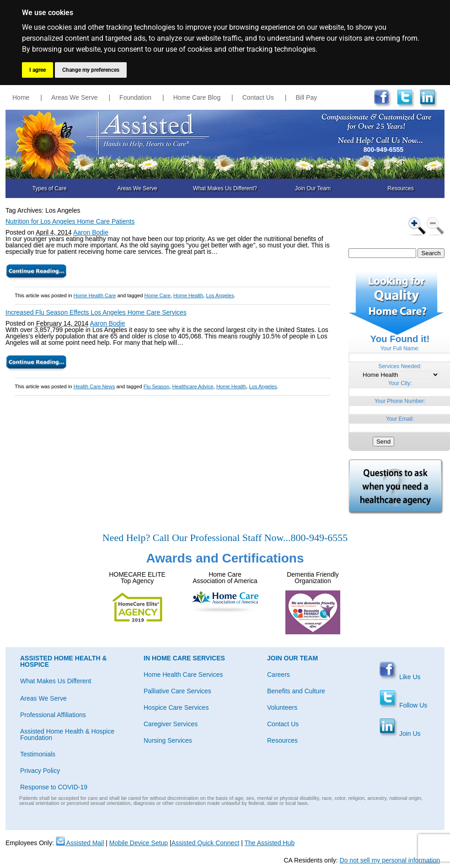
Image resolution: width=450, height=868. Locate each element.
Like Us (400, 677)
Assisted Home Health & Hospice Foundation (67, 734)
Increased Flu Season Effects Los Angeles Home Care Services (96, 312)
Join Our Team (313, 188)
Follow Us (403, 705)
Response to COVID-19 (54, 787)
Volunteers (282, 707)
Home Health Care (95, 295)
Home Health (188, 295)
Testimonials (38, 754)
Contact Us (258, 97)
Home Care (158, 295)
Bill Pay (307, 97)
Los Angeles (220, 295)
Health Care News (94, 386)
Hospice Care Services (176, 707)
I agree (37, 70)
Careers (279, 675)
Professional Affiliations (53, 715)
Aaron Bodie (91, 232)
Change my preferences (91, 70)
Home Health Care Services (183, 675)
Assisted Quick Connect (206, 843)
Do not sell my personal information (390, 860)
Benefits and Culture (296, 691)
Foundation (135, 97)
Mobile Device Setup (139, 843)
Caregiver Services (171, 724)
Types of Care (50, 188)
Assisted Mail (80, 843)
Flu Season (157, 386)
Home (21, 97)
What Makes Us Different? (225, 188)
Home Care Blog (197, 97)
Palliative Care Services (177, 691)
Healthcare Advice (193, 386)
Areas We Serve (75, 97)
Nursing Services (168, 740)
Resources (400, 188)
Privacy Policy (40, 771)
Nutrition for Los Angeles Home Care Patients (70, 221)
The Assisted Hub (269, 843)
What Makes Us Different (56, 681)
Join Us (400, 734)
